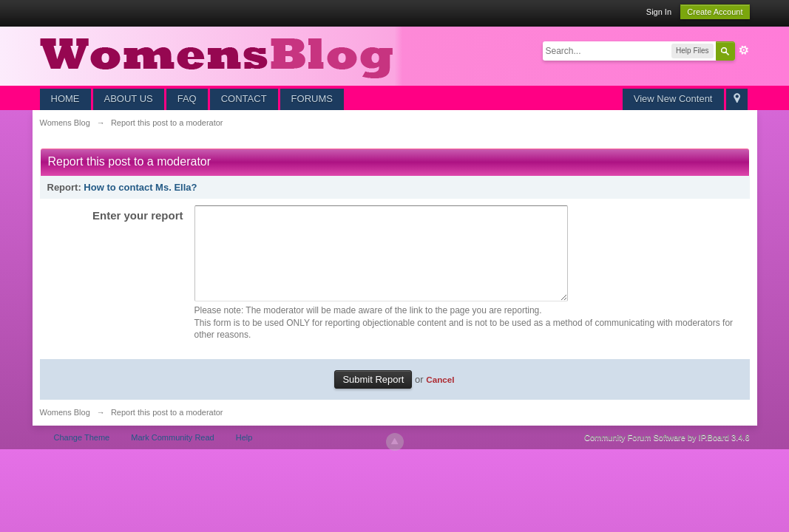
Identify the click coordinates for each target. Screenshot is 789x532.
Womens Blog (65, 430)
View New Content (673, 99)
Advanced (744, 50)
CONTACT (244, 99)
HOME (65, 99)
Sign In (659, 12)
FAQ (187, 99)
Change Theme (82, 455)
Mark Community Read (172, 455)
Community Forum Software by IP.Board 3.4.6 (667, 455)
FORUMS (312, 99)
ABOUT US (129, 99)
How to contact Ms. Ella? (140, 187)
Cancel (440, 397)
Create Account (715, 12)
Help (244, 455)
